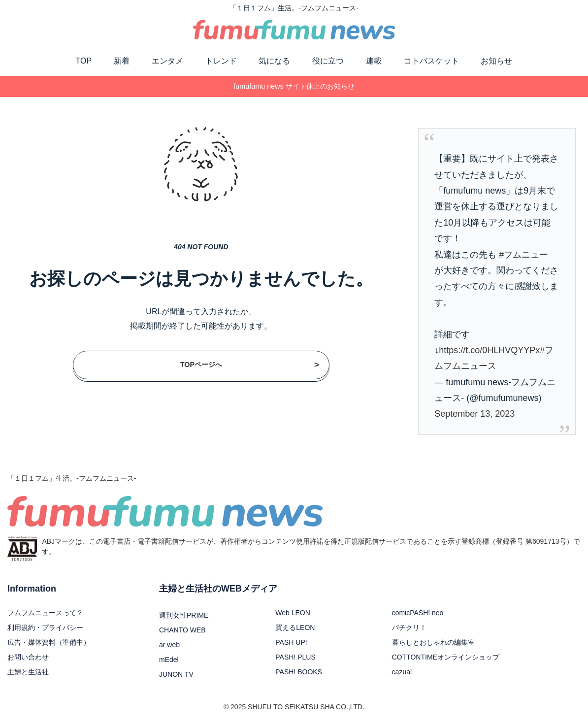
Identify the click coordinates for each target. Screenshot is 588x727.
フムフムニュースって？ (45, 613)
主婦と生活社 (28, 672)
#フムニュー (523, 255)
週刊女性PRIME (184, 615)
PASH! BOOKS (299, 672)
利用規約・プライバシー (45, 628)
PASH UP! (291, 642)
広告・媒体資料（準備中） (49, 642)
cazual (402, 672)
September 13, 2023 (474, 414)
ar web (169, 645)
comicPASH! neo (418, 613)
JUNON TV (176, 674)
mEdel (169, 660)
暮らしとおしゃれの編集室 (433, 642)
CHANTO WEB (182, 630)
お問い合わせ (28, 657)
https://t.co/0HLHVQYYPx (489, 350)
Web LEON (293, 613)
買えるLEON (295, 628)
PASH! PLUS (295, 657)
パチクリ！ (409, 628)
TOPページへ (250, 365)
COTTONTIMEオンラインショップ (446, 657)
